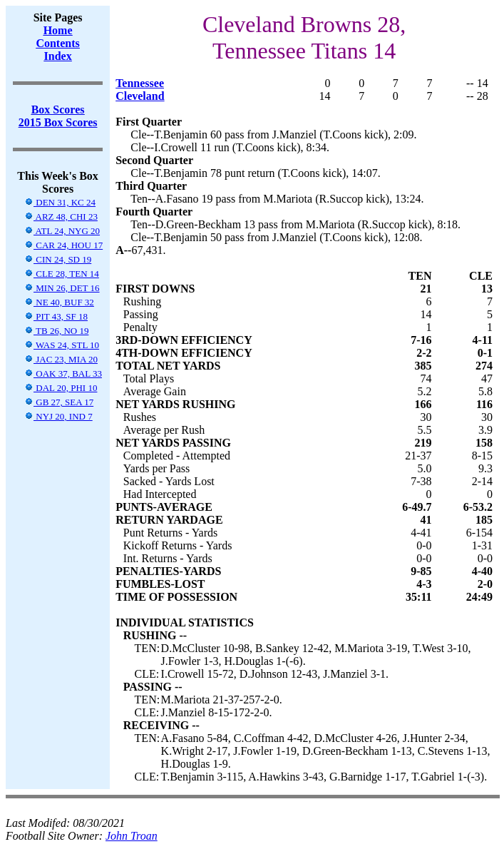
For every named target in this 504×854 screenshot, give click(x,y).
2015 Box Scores (58, 122)
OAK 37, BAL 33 (63, 373)
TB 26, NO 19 (56, 331)
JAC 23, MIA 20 (61, 359)
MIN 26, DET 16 (62, 288)
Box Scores (58, 110)
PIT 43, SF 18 (56, 316)
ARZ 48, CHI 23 (61, 217)
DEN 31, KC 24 (60, 202)
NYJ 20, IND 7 (58, 416)
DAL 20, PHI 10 (61, 388)
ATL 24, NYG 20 (62, 231)
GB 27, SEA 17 (59, 402)
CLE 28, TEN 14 (62, 274)
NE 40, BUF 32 (59, 302)
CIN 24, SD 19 (58, 259)
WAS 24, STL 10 (62, 345)
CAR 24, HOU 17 (63, 245)
